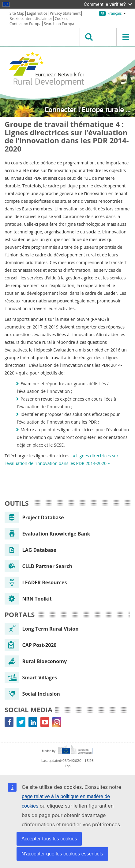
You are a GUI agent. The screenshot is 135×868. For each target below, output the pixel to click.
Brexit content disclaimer (31, 19)
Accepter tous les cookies (49, 839)
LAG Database (30, 550)
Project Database (34, 517)
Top (68, 766)
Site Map (17, 13)
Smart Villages (31, 678)
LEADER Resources (36, 582)
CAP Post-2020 (31, 645)
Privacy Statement (65, 13)
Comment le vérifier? (108, 4)
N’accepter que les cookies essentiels (62, 854)
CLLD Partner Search (38, 566)
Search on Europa (59, 24)
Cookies (62, 19)
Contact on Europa (25, 24)
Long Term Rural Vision (42, 629)
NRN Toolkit (28, 599)
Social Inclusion (32, 694)
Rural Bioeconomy (36, 661)
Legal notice (37, 13)
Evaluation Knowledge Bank (47, 534)
